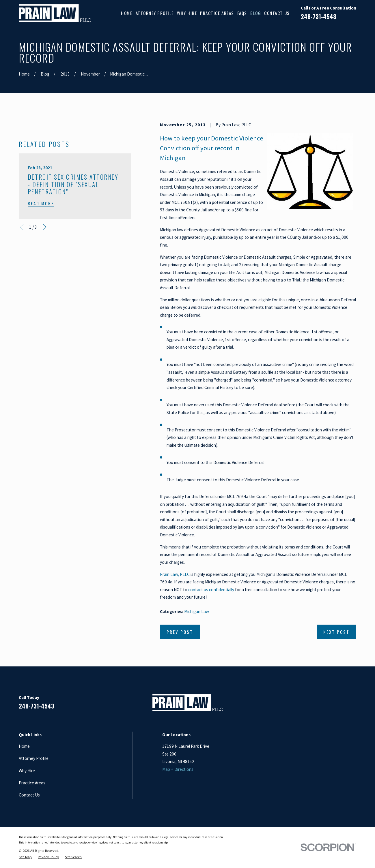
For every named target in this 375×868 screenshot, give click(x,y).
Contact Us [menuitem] (277, 13)
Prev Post (180, 632)
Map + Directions (178, 769)
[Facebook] (311, 705)
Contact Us (29, 795)
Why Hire (27, 771)
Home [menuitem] (127, 13)
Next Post (336, 632)
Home (24, 746)
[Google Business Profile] (339, 705)
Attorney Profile (34, 758)
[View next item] (45, 324)
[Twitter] (353, 705)
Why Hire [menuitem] (187, 13)
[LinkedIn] (325, 705)
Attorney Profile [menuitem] (155, 13)
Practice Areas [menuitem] (217, 13)
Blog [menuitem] (256, 13)
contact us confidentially (211, 590)
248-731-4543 (319, 16)
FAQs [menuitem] (242, 13)
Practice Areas (32, 783)
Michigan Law (197, 611)
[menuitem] (25, 857)
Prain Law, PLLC (175, 574)
